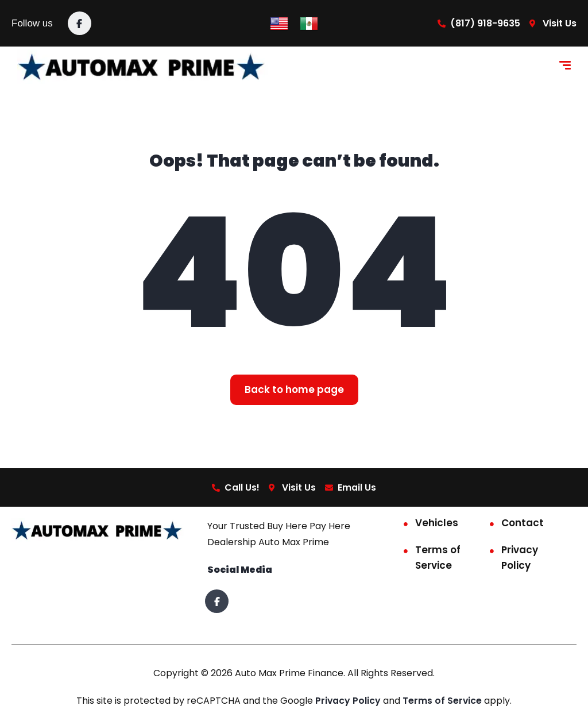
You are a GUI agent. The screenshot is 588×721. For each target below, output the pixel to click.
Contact (523, 523)
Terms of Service (438, 558)
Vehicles (437, 523)
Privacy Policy (520, 558)
